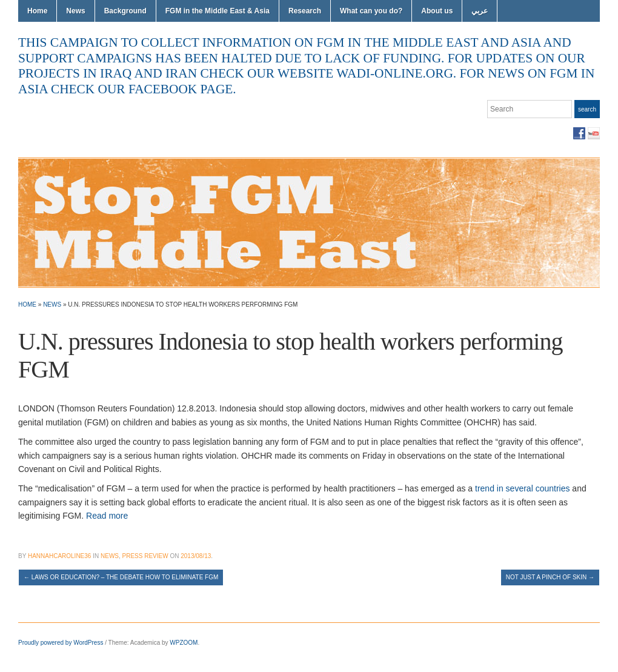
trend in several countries (522, 488)
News (75, 11)
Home (37, 11)
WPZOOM (184, 643)
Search (587, 109)
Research (305, 11)
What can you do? (371, 11)
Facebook (579, 133)
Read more (107, 516)
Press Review (145, 556)
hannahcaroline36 (59, 556)
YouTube (594, 133)
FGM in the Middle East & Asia (218, 11)
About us (437, 11)
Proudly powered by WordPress (61, 643)
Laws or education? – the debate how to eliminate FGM (121, 577)
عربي (480, 11)
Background (125, 11)
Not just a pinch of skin (550, 577)
